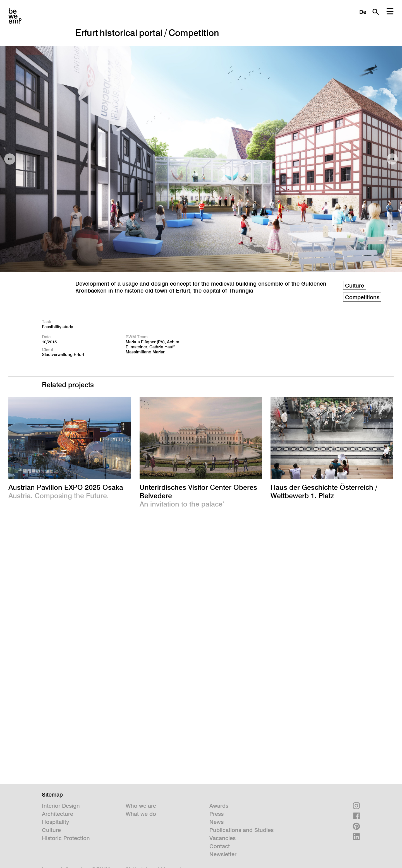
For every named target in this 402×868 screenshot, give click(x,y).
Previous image (10, 159)
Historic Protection (66, 838)
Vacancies (222, 838)
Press (216, 814)
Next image (392, 159)
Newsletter (223, 854)
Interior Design (61, 806)
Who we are (141, 806)
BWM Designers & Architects (15, 16)
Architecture (58, 814)
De (363, 12)
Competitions (362, 297)
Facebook (356, 816)
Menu (390, 12)
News (216, 822)
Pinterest (356, 826)
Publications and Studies (241, 830)
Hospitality (55, 822)
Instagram (356, 806)
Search (375, 12)
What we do (141, 814)
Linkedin (356, 837)
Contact (220, 846)
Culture (355, 286)
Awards (219, 806)
